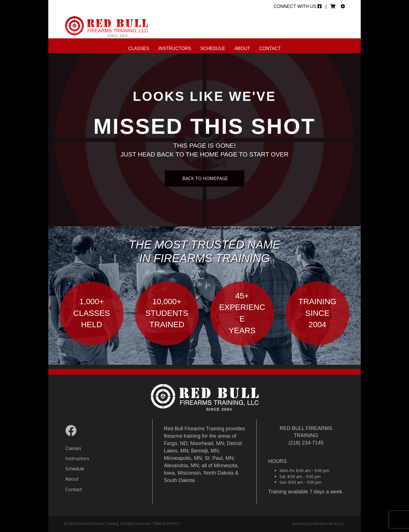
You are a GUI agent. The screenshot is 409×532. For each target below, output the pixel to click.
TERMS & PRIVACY (166, 524)
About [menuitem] (72, 479)
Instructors (175, 48)
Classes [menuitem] (73, 448)
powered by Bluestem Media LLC (319, 524)
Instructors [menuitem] (77, 458)
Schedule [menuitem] (75, 469)
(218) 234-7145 (306, 443)
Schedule (213, 48)
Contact (270, 48)
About (242, 48)
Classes (139, 48)
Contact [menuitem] (74, 489)
